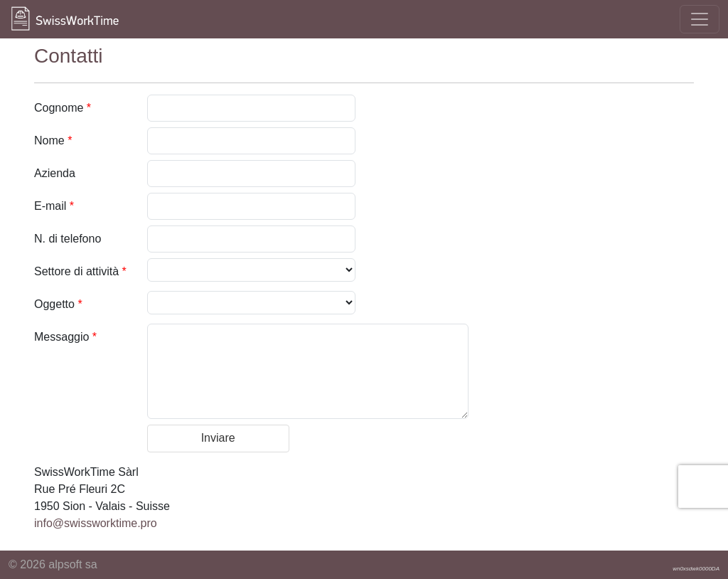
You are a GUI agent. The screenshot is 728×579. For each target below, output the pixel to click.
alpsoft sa (73, 564)
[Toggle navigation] (700, 19)
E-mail (54, 206)
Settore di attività (80, 271)
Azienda (55, 173)
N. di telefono (68, 239)
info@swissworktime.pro (96, 523)
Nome (53, 140)
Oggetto (58, 304)
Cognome (63, 108)
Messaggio (65, 337)
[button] (218, 439)
